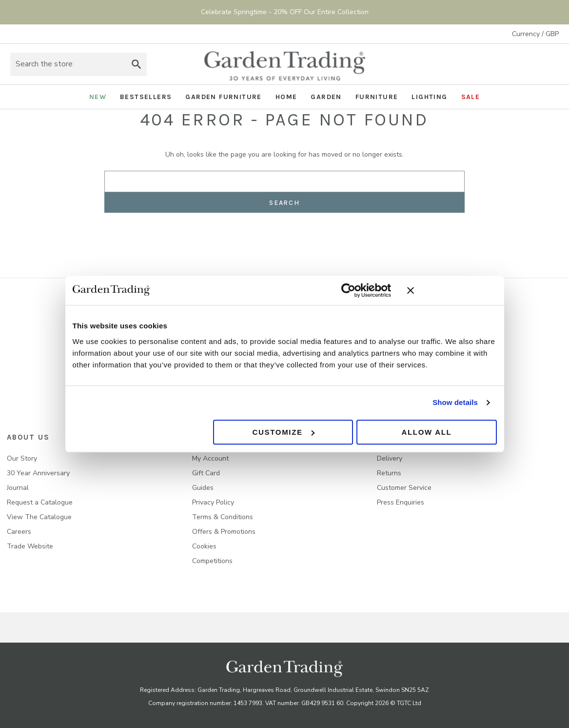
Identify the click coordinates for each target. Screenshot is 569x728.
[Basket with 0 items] (549, 64)
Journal (18, 488)
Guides (203, 488)
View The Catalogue (39, 517)
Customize (283, 432)
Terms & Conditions (223, 517)
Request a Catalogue (40, 502)
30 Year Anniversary (38, 473)
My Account (210, 458)
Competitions (212, 561)
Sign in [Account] (522, 64)
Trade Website (30, 546)
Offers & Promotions (224, 532)
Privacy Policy (213, 502)
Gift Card (206, 473)
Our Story (22, 458)
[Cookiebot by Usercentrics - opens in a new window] (348, 290)
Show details (455, 402)
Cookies (204, 546)
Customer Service (404, 488)
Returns (389, 473)
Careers (19, 532)
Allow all (426, 432)
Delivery (390, 458)
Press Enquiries (401, 502)
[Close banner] (452, 290)
